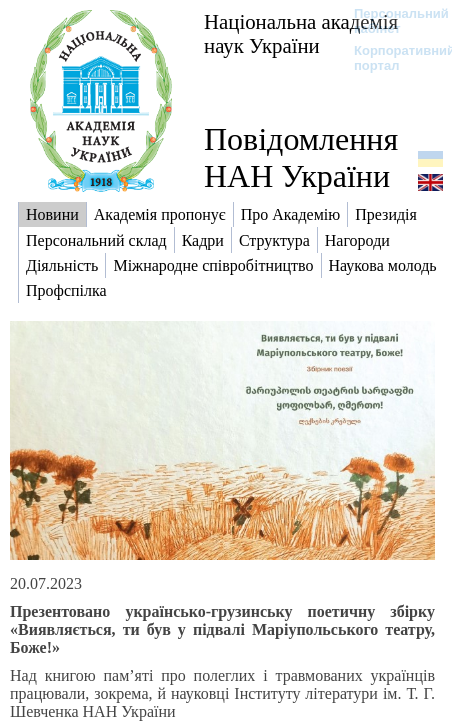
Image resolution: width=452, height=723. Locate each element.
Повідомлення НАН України (301, 157)
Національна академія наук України (301, 33)
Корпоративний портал (391, 58)
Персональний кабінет (391, 21)
